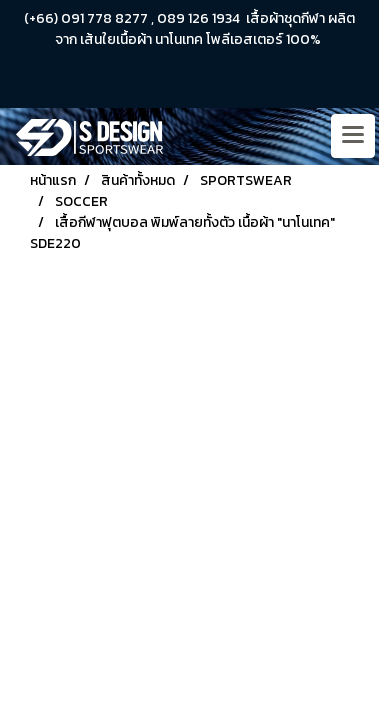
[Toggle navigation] (353, 136)
